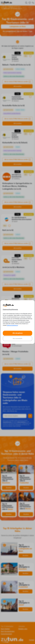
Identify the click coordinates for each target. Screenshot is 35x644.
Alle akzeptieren (18, 333)
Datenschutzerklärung (12, 325)
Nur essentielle (17, 339)
